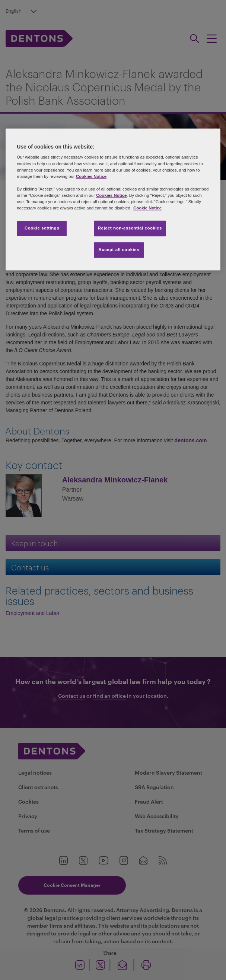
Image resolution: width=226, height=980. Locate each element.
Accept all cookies (119, 250)
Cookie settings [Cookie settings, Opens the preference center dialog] (42, 228)
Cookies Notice (91, 176)
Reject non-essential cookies (130, 228)
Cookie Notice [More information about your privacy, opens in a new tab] (147, 208)
